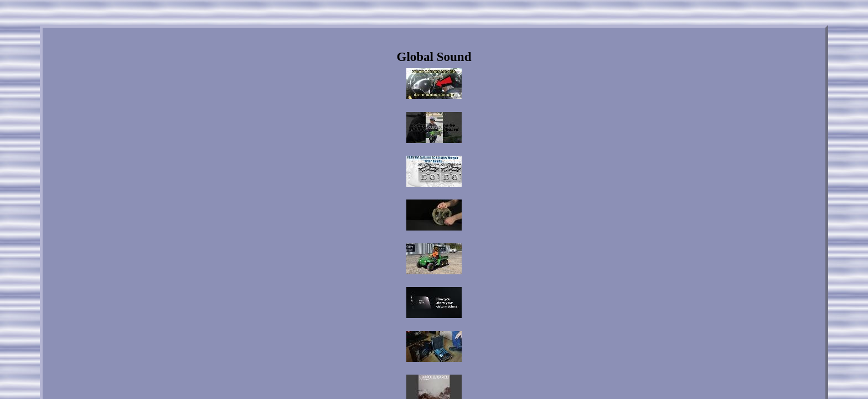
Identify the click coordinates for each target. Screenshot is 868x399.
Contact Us (398, 303)
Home (335, 303)
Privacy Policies (446, 303)
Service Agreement (503, 303)
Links (363, 303)
